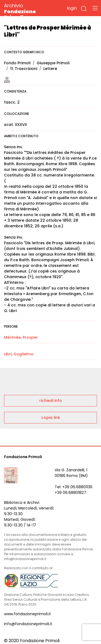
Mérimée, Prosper (21, 337)
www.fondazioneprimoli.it (27, 614)
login (72, 8)
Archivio (29, 11)
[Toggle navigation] (95, 8)
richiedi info (51, 401)
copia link (51, 417)
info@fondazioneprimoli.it (28, 624)
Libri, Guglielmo (19, 354)
